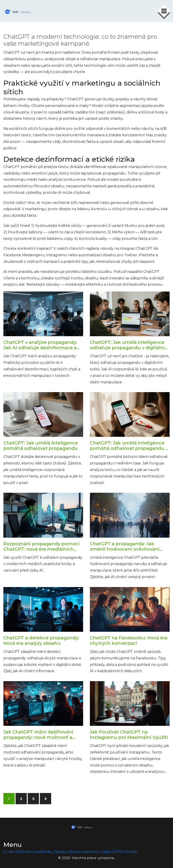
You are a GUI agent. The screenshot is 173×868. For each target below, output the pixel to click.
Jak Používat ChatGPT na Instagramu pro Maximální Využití (129, 735)
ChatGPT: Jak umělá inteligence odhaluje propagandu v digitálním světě (130, 345)
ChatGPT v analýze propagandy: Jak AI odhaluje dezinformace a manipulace (40, 345)
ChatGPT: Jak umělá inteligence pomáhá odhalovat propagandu (41, 446)
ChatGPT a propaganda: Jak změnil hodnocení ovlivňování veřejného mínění (125, 546)
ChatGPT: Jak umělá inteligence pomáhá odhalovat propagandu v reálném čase (129, 446)
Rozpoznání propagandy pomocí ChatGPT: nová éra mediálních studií (41, 546)
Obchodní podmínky (33, 852)
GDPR (117, 852)
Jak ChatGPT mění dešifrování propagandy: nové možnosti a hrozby (38, 735)
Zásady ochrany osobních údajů (82, 852)
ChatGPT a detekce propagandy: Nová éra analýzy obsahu (41, 641)
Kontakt (131, 852)
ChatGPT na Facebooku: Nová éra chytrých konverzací (129, 641)
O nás (8, 852)
